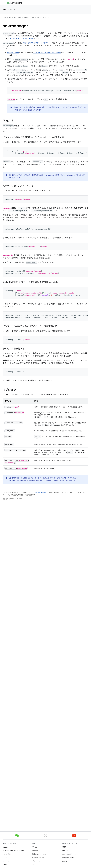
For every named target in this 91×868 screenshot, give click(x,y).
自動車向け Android (69, 858)
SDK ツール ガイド (43, 18)
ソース (5, 858)
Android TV (66, 861)
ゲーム (34, 847)
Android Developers (9, 18)
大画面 (64, 847)
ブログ (5, 865)
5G (33, 865)
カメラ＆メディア (38, 858)
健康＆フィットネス (39, 854)
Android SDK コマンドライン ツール (37, 43)
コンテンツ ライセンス (40, 493)
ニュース (6, 861)
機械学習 (35, 851)
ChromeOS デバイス (69, 854)
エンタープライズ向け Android (13, 851)
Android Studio (10, 10)
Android (6, 847)
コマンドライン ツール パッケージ (47, 53)
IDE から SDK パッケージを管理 (21, 39)
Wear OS (65, 851)
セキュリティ (7, 854)
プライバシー (37, 861)
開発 (20, 18)
